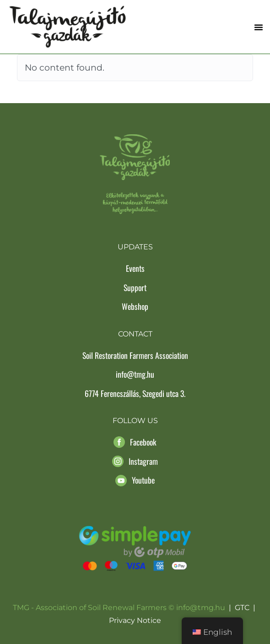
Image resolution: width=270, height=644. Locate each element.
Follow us (135, 421)
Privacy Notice (135, 620)
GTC (242, 608)
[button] (259, 27)
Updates (135, 247)
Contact (135, 334)
